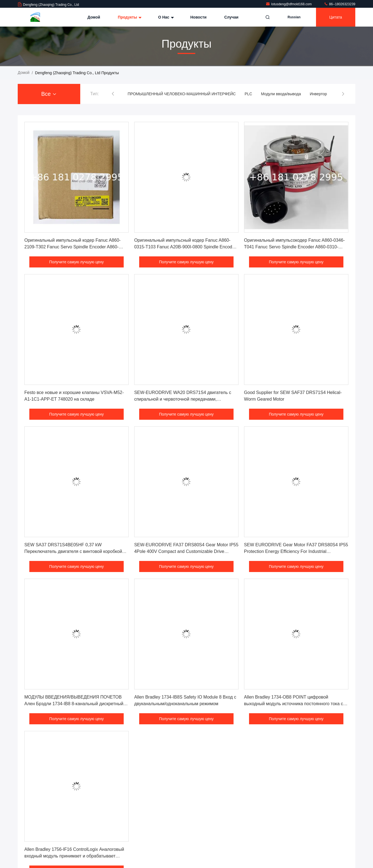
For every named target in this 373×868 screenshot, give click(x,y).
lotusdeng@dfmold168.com (289, 4)
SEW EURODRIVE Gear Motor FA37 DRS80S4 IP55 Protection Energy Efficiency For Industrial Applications (296, 551)
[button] (113, 94)
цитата (336, 17)
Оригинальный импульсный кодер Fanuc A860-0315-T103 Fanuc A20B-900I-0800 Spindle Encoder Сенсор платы (185, 247)
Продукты (129, 17)
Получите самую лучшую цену (77, 262)
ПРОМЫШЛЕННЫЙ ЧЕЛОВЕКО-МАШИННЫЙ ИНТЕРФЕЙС (182, 94)
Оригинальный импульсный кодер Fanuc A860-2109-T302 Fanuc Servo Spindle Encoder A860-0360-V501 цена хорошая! (72, 247)
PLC (248, 94)
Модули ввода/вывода (281, 94)
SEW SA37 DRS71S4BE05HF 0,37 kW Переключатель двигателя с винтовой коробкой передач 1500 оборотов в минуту (73, 551)
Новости (199, 17)
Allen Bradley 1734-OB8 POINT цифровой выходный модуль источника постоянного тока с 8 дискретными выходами (295, 704)
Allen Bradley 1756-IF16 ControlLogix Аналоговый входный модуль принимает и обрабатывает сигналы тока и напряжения (74, 856)
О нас (165, 17)
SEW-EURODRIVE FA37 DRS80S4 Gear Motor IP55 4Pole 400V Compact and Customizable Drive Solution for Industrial (186, 551)
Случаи (231, 17)
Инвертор (318, 94)
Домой (94, 17)
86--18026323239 (340, 4)
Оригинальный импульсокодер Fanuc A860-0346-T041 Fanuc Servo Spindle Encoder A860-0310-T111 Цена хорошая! (294, 247)
